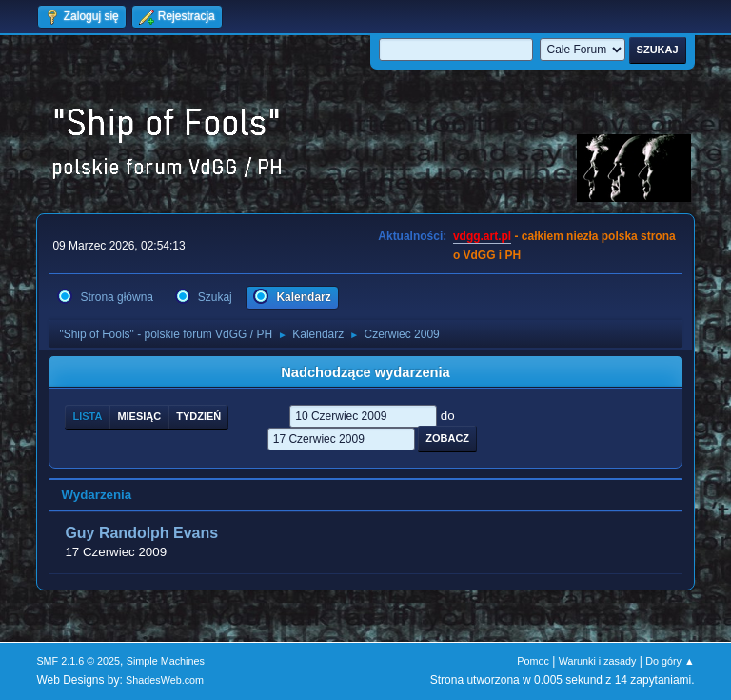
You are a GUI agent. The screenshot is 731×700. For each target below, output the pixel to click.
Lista (87, 416)
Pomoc (533, 661)
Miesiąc (139, 416)
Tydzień (198, 416)
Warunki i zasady (598, 661)
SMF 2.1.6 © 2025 (78, 661)
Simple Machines (166, 661)
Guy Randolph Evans (141, 533)
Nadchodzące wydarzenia (365, 372)
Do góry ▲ (670, 661)
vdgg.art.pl (482, 236)
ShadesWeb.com (165, 680)
